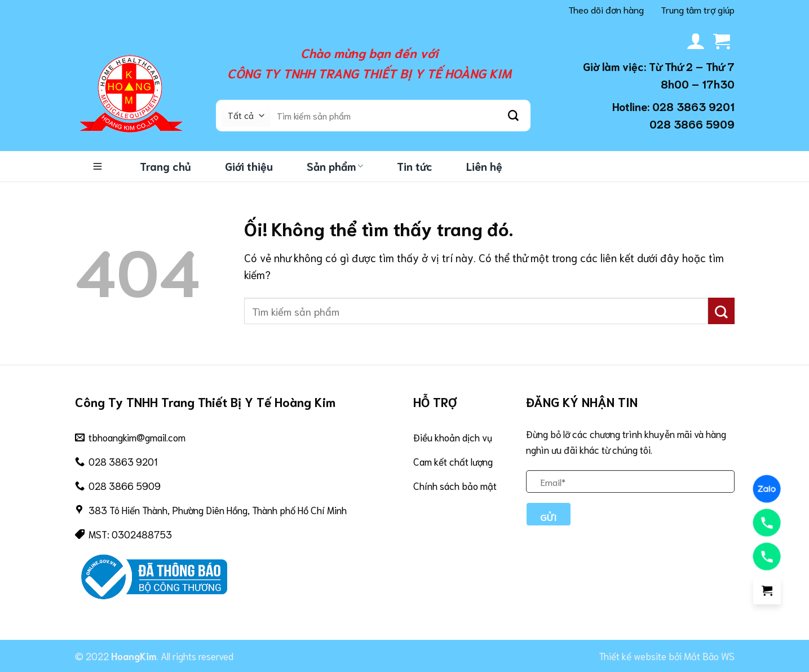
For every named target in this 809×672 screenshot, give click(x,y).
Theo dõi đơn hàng (606, 9)
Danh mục (98, 166)
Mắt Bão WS (709, 656)
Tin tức (415, 166)
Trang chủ (165, 166)
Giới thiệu (249, 166)
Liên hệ (484, 166)
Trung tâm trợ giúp (698, 9)
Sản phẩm (335, 166)
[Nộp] (514, 116)
